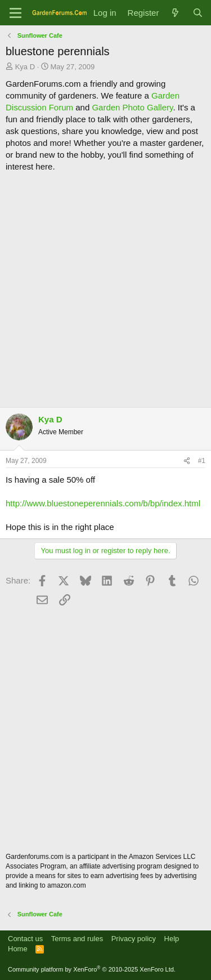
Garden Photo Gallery (132, 107)
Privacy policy (134, 939)
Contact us (25, 939)
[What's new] (175, 13)
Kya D (25, 67)
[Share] (187, 461)
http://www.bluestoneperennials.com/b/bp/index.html (103, 503)
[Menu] (15, 13)
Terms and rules (77, 939)
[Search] (198, 13)
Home (18, 949)
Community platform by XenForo (92, 969)
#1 (202, 461)
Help (172, 939)
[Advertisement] (105, 290)
